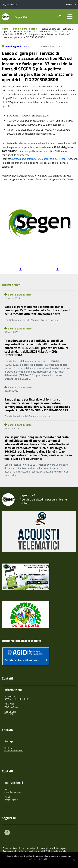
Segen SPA (21, 17)
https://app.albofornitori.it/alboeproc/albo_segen (39, 159)
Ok (28, 863)
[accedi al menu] (70, 17)
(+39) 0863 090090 (14, 751)
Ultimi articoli (12, 285)
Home (5, 29)
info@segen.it (11, 800)
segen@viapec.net (13, 792)
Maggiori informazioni (41, 863)
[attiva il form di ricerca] (59, 17)
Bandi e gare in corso (25, 29)
